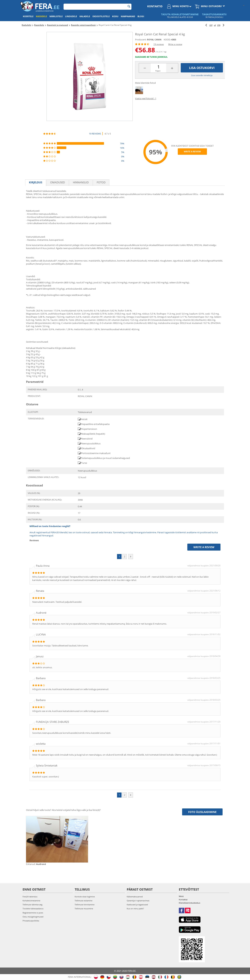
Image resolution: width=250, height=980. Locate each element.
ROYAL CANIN (154, 40)
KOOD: (167, 40)
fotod (101, 182)
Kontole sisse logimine (85, 897)
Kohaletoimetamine (31, 901)
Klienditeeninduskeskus (189, 903)
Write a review (175, 44)
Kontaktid (155, 6)
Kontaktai (183, 900)
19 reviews (159, 44)
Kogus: (158, 71)
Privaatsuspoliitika (31, 921)
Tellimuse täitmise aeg (32, 905)
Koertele (28, 16)
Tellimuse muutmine (84, 909)
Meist (181, 896)
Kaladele (85, 16)
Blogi (141, 16)
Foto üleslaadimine (202, 812)
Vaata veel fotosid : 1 (146, 98)
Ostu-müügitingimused (33, 917)
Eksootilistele (101, 16)
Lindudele (71, 16)
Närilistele (56, 16)
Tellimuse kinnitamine (85, 905)
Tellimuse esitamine (84, 901)
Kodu (115, 16)
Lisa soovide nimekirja (202, 75)
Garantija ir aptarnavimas (138, 901)
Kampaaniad (128, 16)
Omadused (58, 182)
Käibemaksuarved (135, 897)
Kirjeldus (36, 182)
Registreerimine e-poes (33, 913)
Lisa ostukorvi (202, 68)
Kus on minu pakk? (135, 909)
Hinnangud (81, 182)
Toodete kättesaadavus (33, 909)
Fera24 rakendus (30, 897)
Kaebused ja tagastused (137, 905)
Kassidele (41, 16)
